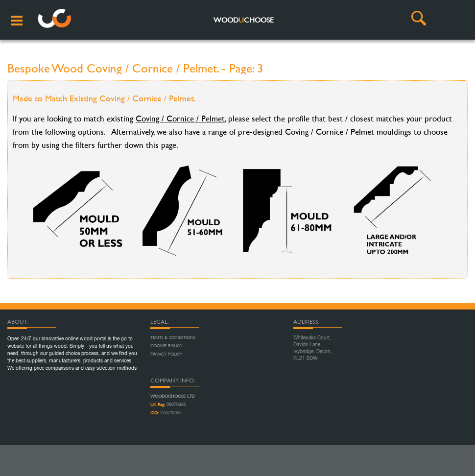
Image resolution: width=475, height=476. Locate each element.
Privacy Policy (166, 354)
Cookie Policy (166, 346)
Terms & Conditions (173, 337)
